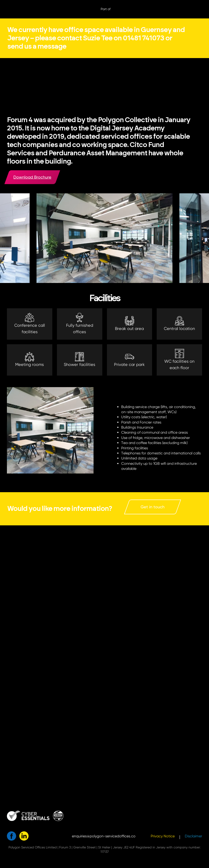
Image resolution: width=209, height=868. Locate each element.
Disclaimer (193, 836)
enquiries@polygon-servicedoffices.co (104, 836)
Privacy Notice (163, 836)
